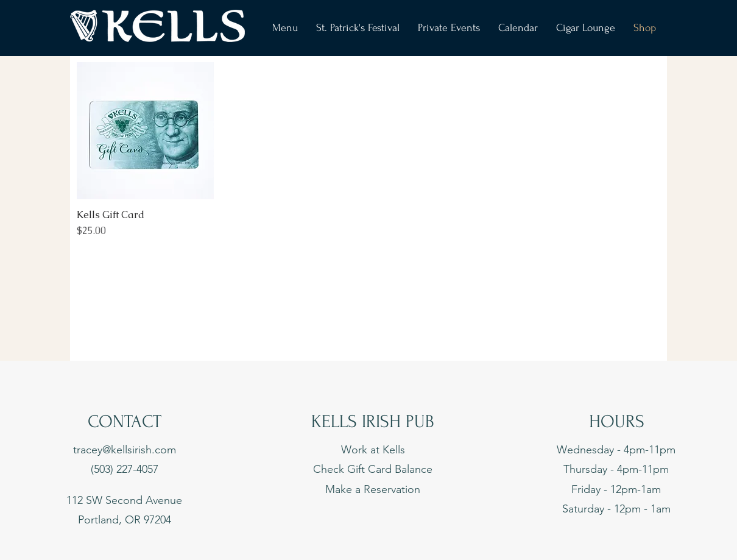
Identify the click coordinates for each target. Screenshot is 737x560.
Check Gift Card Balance (373, 469)
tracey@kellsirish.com (125, 450)
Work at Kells (373, 450)
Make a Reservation (373, 489)
